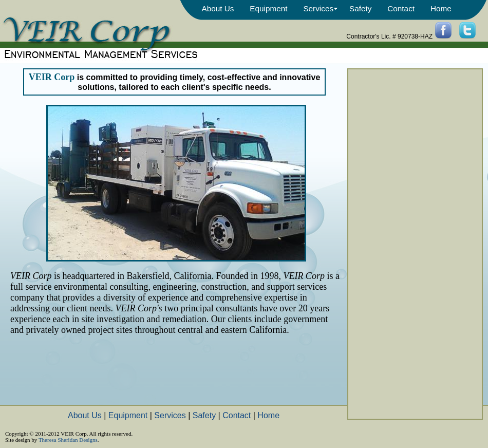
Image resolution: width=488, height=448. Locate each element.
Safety (360, 8)
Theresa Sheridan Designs (68, 440)
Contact (401, 8)
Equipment (268, 8)
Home (441, 8)
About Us (218, 8)
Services (318, 8)
